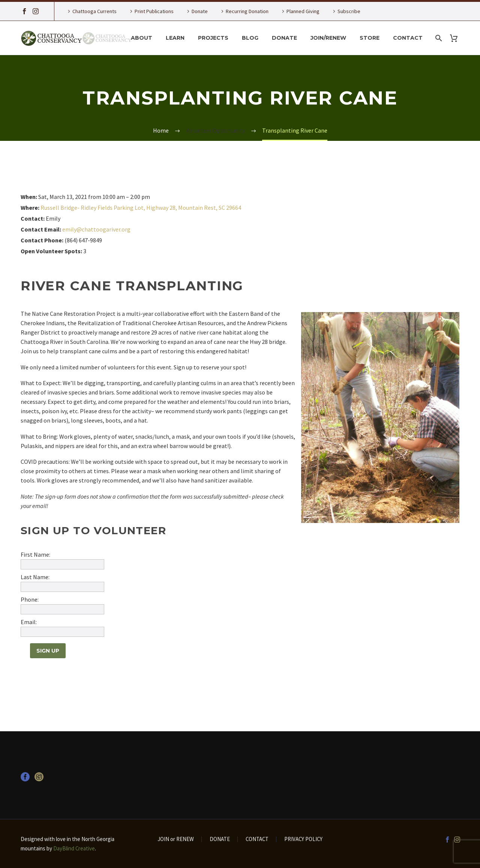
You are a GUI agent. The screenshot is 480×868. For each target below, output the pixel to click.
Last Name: (35, 577)
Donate (200, 11)
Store (370, 38)
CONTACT (257, 839)
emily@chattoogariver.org (96, 229)
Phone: (30, 599)
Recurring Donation (247, 11)
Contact (408, 38)
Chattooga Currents (94, 11)
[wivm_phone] (62, 609)
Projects (213, 38)
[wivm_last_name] (62, 587)
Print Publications (154, 11)
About (142, 38)
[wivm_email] (62, 632)
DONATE (220, 839)
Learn (175, 38)
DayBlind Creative (74, 848)
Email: (29, 622)
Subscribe (349, 11)
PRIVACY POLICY (303, 839)
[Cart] (457, 38)
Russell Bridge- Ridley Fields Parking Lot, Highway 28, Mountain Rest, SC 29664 (141, 208)
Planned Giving (303, 11)
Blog (250, 38)
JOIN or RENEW (176, 839)
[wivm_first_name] (62, 564)
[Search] (438, 38)
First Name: (35, 554)
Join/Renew (328, 38)
